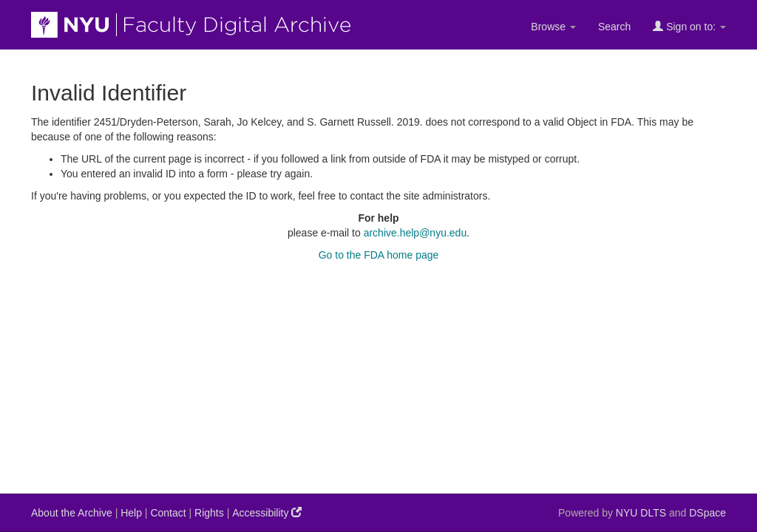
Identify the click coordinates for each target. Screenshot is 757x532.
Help (131, 513)
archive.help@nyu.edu (415, 233)
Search (614, 27)
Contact (168, 513)
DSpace (707, 513)
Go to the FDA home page (379, 255)
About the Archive (72, 513)
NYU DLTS (641, 513)
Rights (209, 513)
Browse (553, 27)
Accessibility (267, 512)
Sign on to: (689, 26)
